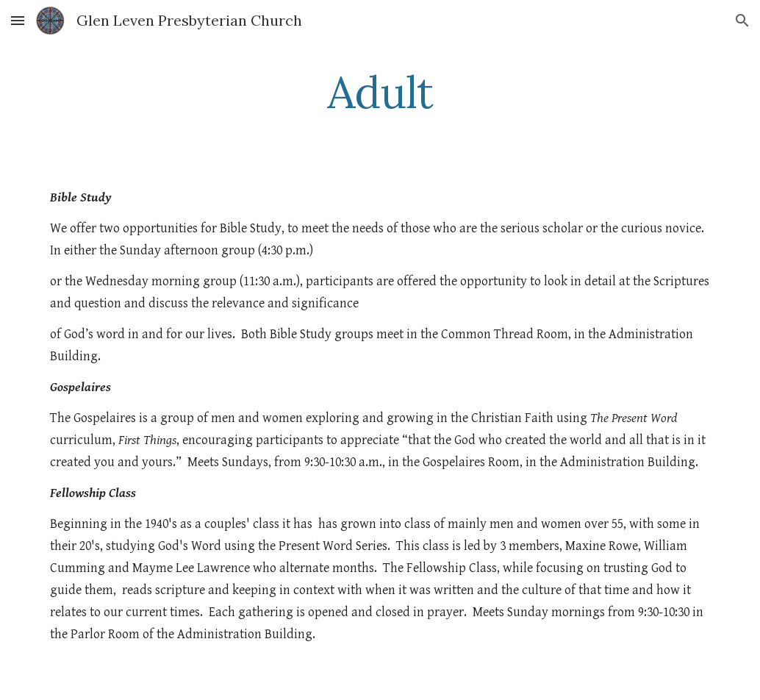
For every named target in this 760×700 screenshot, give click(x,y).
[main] (380, 92)
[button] (18, 20)
